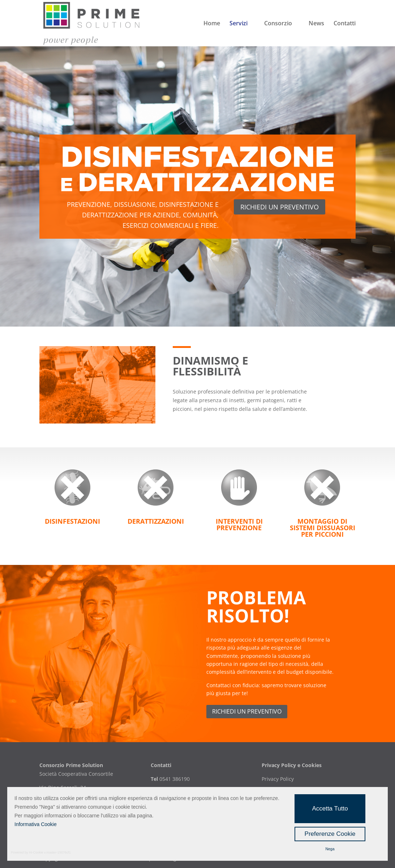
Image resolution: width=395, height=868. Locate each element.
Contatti (345, 24)
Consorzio (278, 24)
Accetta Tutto (330, 809)
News (316, 24)
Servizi (239, 24)
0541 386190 (174, 779)
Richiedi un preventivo (247, 711)
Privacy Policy (278, 779)
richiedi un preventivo (280, 207)
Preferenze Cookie (330, 834)
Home (212, 24)
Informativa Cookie (36, 824)
